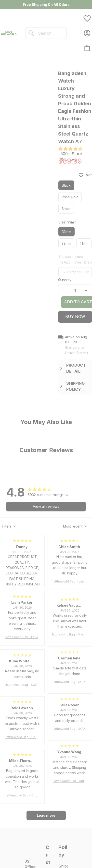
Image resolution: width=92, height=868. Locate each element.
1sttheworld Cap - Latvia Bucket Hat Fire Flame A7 (70, 582)
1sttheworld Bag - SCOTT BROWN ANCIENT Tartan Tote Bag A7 (70, 682)
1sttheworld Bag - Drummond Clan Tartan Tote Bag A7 (22, 737)
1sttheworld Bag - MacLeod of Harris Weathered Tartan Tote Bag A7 (70, 635)
